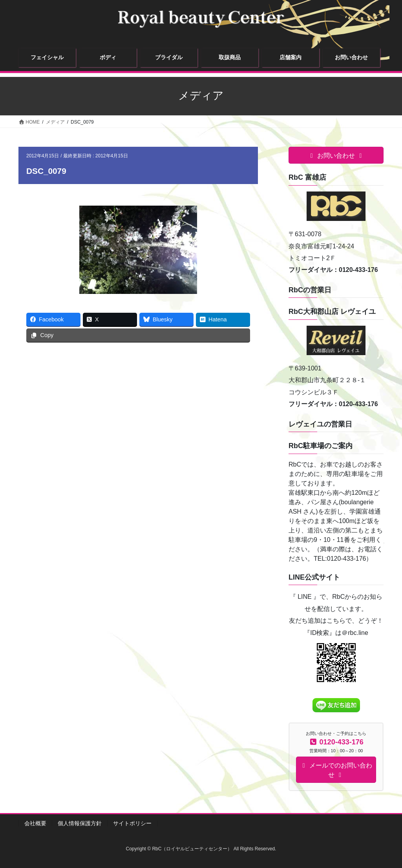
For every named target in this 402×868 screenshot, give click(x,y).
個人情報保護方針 (80, 823)
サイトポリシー (132, 823)
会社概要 (35, 823)
